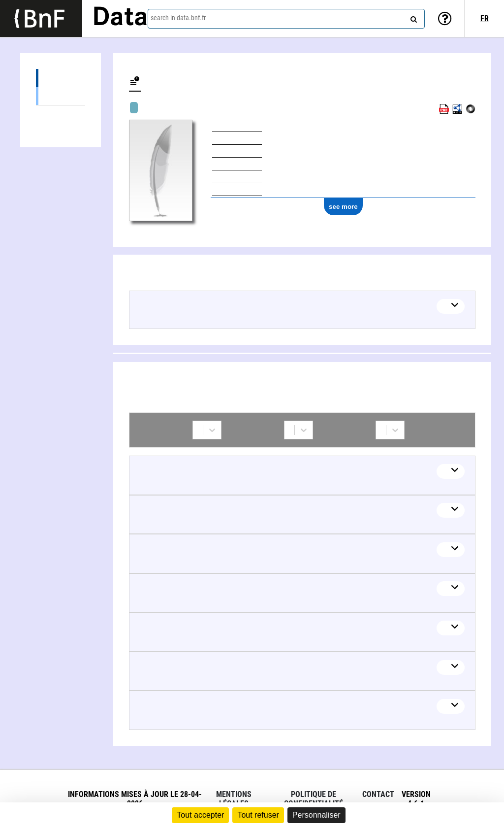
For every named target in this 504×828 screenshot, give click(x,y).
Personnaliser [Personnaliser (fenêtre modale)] (316, 815)
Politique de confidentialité (314, 799)
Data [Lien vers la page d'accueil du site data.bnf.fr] (120, 18)
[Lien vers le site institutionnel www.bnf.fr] (41, 18)
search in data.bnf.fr (178, 18)
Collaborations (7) (61, 115)
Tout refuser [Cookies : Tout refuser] (258, 815)
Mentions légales (234, 799)
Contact (378, 794)
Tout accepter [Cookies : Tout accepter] (200, 815)
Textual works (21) (61, 96)
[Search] (412, 17)
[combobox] (286, 19)
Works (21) (61, 78)
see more (343, 207)
